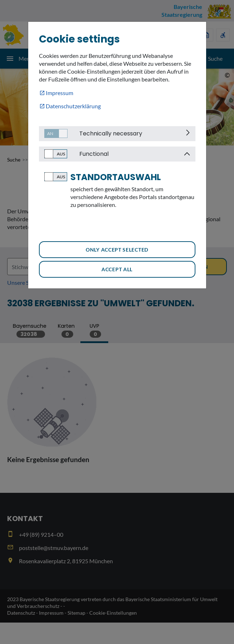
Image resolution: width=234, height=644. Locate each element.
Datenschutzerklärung (73, 106)
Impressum (59, 93)
